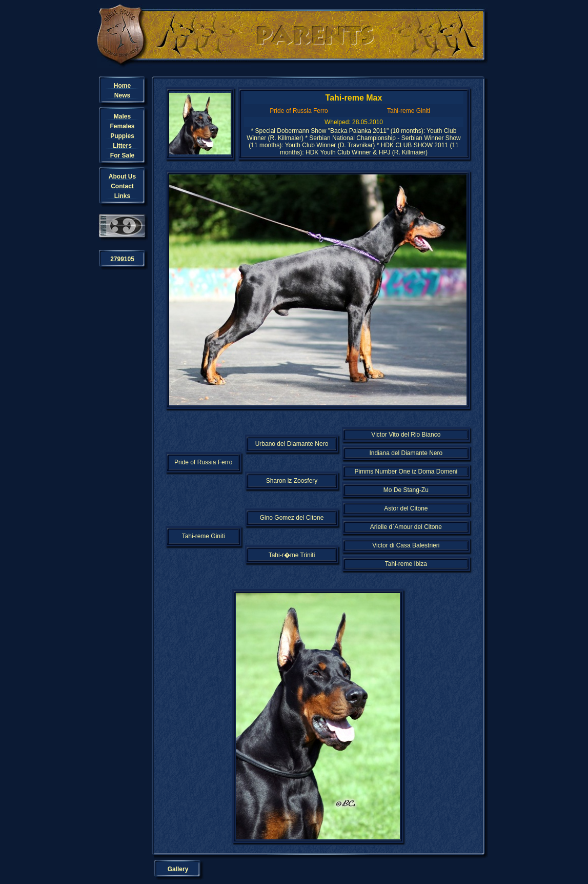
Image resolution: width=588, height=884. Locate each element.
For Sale (122, 155)
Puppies (122, 136)
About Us (122, 176)
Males (122, 116)
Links (122, 196)
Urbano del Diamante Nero (292, 444)
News (122, 95)
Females (122, 126)
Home (122, 86)
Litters (122, 146)
